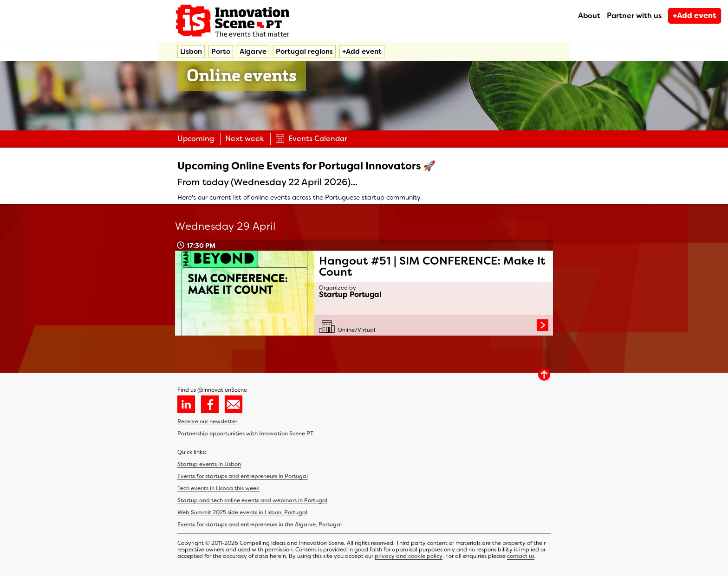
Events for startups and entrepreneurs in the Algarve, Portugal (260, 524)
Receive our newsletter (207, 421)
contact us (521, 556)
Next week (245, 139)
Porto (221, 52)
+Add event (695, 16)
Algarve (253, 52)
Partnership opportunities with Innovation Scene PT (245, 434)
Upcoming (196, 139)
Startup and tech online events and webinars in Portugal (252, 500)
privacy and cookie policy (409, 556)
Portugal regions (304, 52)
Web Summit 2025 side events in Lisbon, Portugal (242, 512)
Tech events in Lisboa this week (218, 488)
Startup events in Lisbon (209, 464)
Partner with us (634, 16)
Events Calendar (311, 139)
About (589, 16)
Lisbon (191, 52)
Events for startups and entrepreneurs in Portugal (243, 476)
